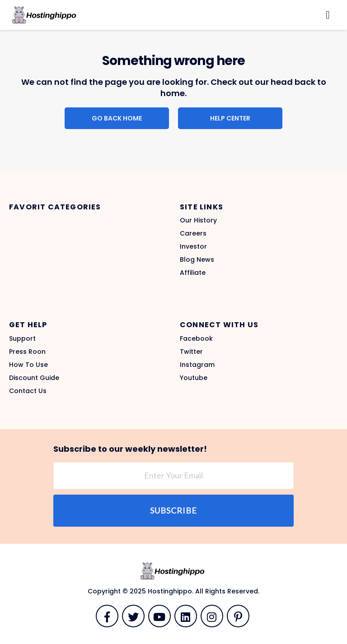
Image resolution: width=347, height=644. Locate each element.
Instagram (197, 365)
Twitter (191, 352)
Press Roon (27, 352)
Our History (198, 220)
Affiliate (193, 273)
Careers (193, 233)
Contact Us (28, 391)
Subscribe (173, 510)
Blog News (197, 259)
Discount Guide (34, 378)
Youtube (194, 378)
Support (22, 338)
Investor (193, 246)
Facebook (196, 338)
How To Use (28, 365)
